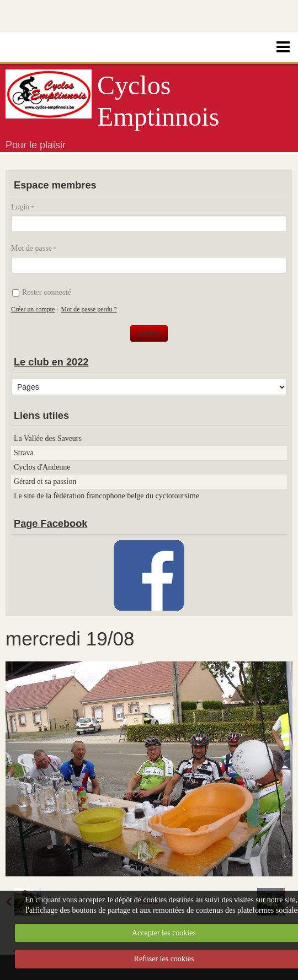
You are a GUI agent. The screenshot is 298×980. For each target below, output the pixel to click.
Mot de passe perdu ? (89, 309)
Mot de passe (31, 248)
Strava (24, 453)
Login (20, 207)
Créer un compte (33, 309)
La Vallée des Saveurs (48, 438)
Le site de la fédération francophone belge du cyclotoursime (107, 496)
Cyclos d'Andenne (42, 467)
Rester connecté (42, 292)
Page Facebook (50, 524)
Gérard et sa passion (45, 481)
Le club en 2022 (51, 362)
